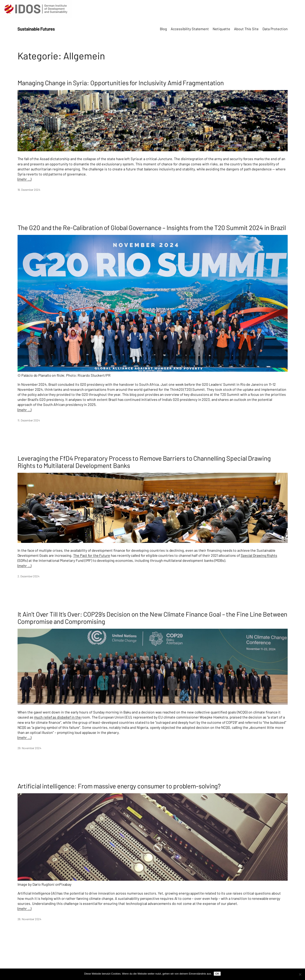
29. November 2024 (29, 748)
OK (217, 974)
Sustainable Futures (36, 29)
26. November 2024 (29, 919)
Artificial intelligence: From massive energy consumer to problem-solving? (119, 786)
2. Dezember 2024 (29, 576)
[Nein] (300, 974)
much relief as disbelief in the (58, 717)
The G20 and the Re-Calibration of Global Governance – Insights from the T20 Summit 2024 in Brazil (152, 227)
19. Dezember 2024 (29, 190)
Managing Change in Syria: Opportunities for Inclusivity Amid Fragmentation (121, 83)
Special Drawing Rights (259, 555)
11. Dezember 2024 (29, 420)
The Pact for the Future (92, 555)
